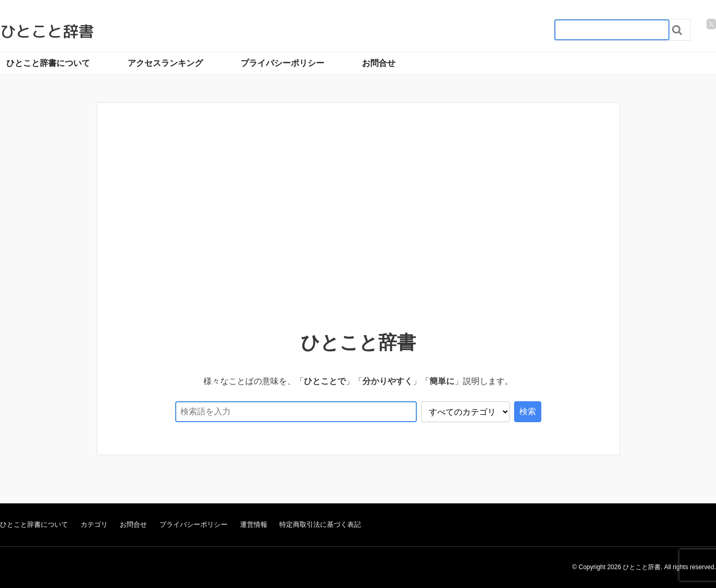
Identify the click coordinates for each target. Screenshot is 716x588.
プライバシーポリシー (282, 63)
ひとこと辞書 (47, 31)
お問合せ (379, 63)
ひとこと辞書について (48, 63)
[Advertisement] (358, 210)
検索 (528, 411)
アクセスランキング (165, 63)
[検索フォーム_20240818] (612, 30)
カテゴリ (94, 524)
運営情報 (254, 524)
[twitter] (711, 24)
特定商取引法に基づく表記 (320, 524)
